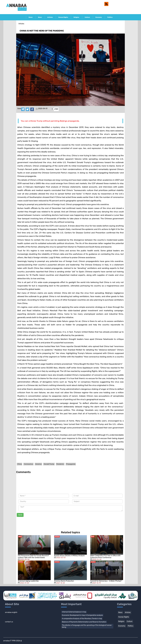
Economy (99, 17)
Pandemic (60, 464)
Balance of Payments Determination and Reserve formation (84, 622)
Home (31, 17)
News (40, 17)
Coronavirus (28, 464)
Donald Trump (49, 464)
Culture (87, 17)
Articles (50, 17)
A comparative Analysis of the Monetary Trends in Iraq (82, 619)
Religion (76, 17)
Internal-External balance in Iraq (74, 612)
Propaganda (71, 464)
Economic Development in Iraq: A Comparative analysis (82, 615)
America (38, 464)
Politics (110, 17)
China (19, 464)
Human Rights (63, 17)
